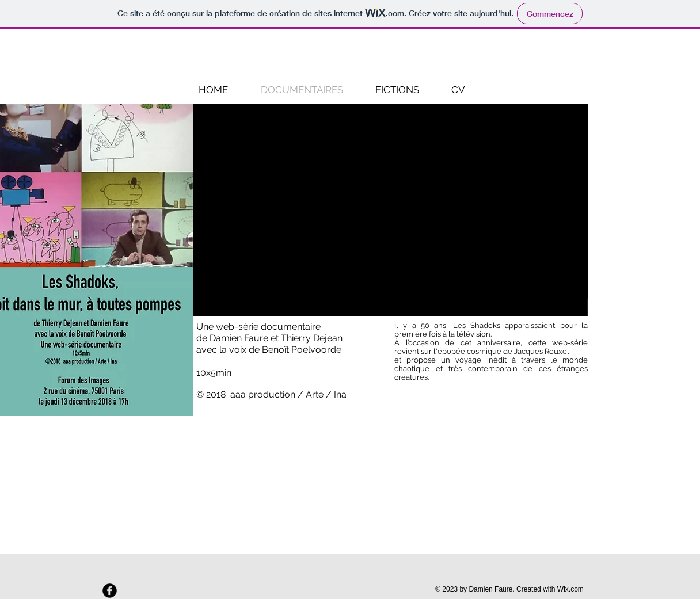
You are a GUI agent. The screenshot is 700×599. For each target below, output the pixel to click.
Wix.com (570, 589)
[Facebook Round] (110, 591)
